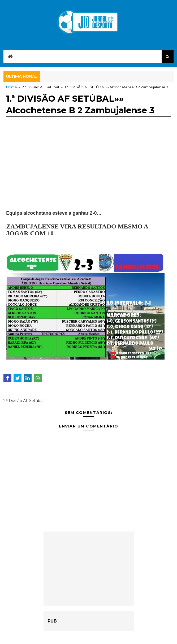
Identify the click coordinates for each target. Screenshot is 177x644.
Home (12, 87)
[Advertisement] (88, 173)
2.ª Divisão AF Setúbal (40, 87)
